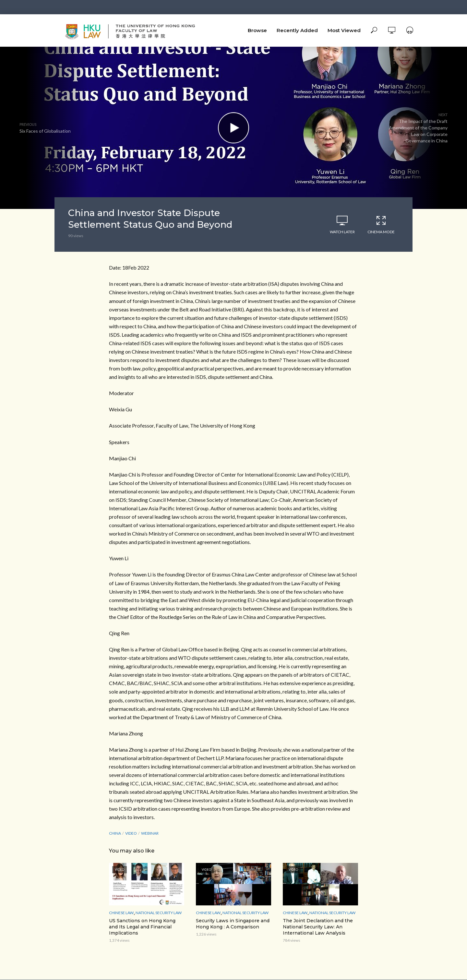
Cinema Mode (381, 224)
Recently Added (297, 30)
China (115, 833)
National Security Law (159, 913)
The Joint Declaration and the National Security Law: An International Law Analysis (318, 927)
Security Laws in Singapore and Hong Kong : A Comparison (233, 924)
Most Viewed (344, 30)
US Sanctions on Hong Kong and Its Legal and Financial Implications (142, 927)
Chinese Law (121, 913)
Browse (257, 30)
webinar (150, 833)
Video (131, 833)
